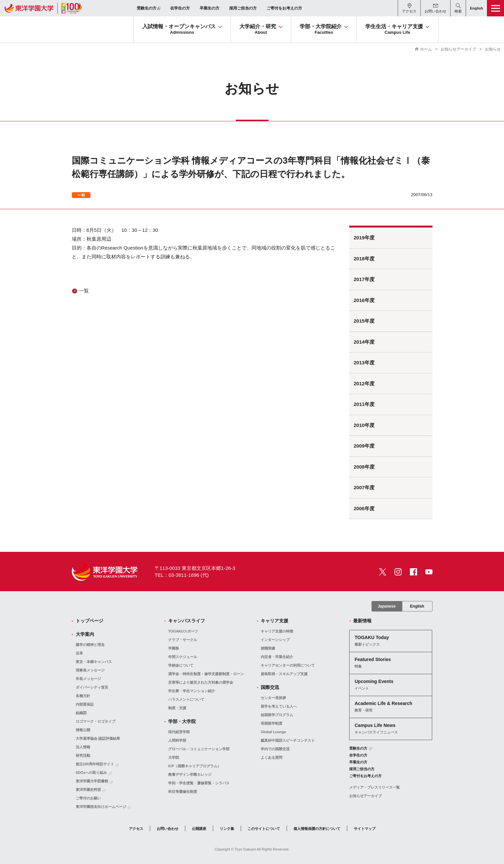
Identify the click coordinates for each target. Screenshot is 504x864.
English (417, 606)
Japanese (387, 606)
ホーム (426, 49)
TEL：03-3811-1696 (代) (182, 575)
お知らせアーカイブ (458, 49)
